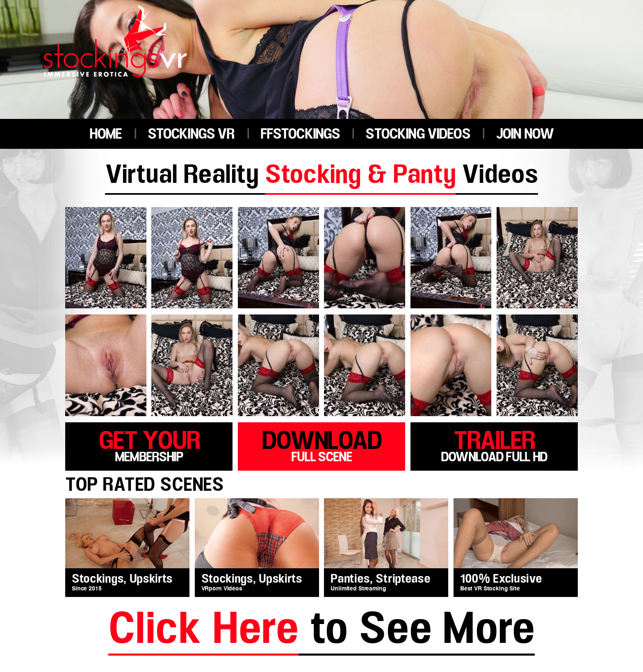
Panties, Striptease (380, 579)
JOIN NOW (525, 134)
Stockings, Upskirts (122, 579)
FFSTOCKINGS (300, 134)
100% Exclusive (501, 579)
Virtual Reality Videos (322, 176)
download (321, 445)
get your (149, 445)
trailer (494, 445)
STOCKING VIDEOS (417, 134)
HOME (106, 134)
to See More (321, 631)
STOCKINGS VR (191, 134)
